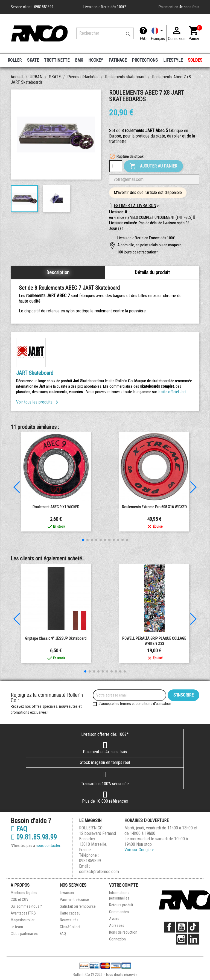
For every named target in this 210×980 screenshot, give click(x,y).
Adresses (117, 925)
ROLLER (15, 60)
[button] (122, 229)
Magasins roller (23, 920)
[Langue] (158, 33)
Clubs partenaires (24, 934)
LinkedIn (193, 939)
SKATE (33, 60)
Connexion (117, 939)
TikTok (193, 927)
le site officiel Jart (172, 392)
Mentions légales (24, 893)
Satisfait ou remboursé (78, 906)
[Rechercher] (105, 33)
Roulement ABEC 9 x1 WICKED (56, 507)
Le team (17, 927)
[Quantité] (116, 166)
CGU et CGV (20, 900)
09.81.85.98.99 (34, 837)
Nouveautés (69, 920)
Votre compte (123, 885)
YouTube (181, 927)
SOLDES (195, 60)
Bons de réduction (123, 932)
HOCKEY (96, 60)
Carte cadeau (70, 913)
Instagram (181, 939)
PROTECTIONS (145, 60)
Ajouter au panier (153, 166)
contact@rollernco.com (99, 872)
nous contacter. (48, 845)
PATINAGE (118, 60)
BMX (79, 60)
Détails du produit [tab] (152, 272)
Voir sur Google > (139, 850)
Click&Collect (70, 927)
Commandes (119, 912)
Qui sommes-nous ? (26, 906)
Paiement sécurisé (74, 900)
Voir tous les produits (38, 402)
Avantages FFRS (23, 913)
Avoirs (114, 919)
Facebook (169, 927)
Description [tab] (58, 272)
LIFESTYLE (173, 60)
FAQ (143, 39)
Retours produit (121, 905)
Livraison (67, 893)
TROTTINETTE (57, 60)
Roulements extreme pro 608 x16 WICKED (154, 507)
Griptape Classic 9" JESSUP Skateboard (56, 638)
